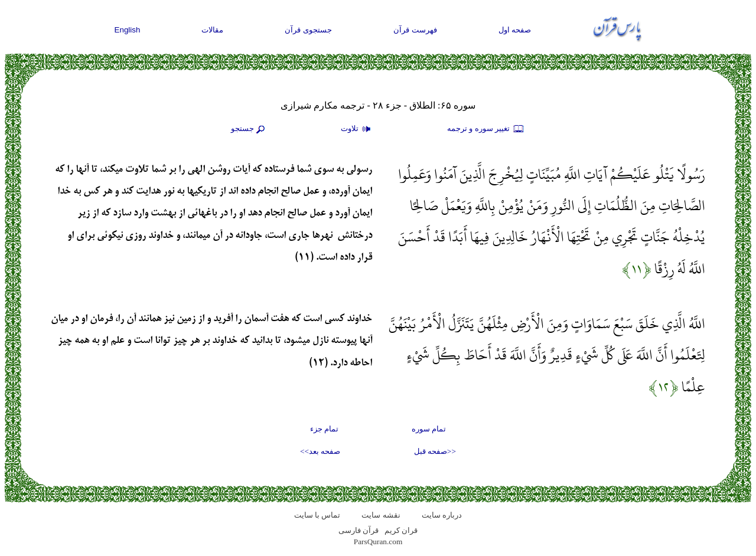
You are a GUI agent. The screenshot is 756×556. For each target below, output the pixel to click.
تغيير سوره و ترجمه (486, 129)
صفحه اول (515, 30)
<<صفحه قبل (435, 451)
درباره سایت (442, 515)
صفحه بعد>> (320, 451)
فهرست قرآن (415, 30)
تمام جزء (324, 429)
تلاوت (357, 129)
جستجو (249, 129)
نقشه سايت (381, 515)
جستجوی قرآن (308, 30)
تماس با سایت (317, 515)
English (128, 30)
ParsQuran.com (378, 542)
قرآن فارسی (359, 530)
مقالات (212, 30)
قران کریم (401, 530)
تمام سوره (429, 429)
